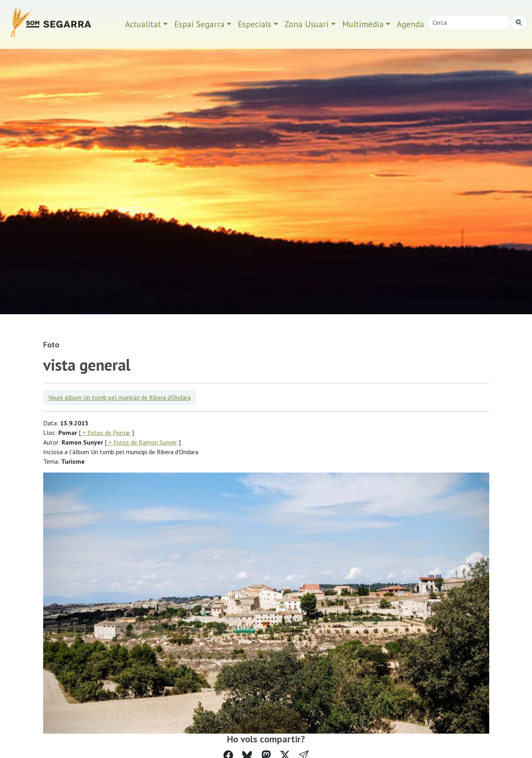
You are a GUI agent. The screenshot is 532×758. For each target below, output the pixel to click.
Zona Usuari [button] (307, 24)
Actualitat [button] (143, 24)
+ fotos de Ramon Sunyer (142, 442)
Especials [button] (255, 24)
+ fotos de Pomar (106, 433)
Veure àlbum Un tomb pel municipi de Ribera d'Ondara (120, 397)
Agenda (410, 24)
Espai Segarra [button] (199, 24)
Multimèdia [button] (363, 24)
